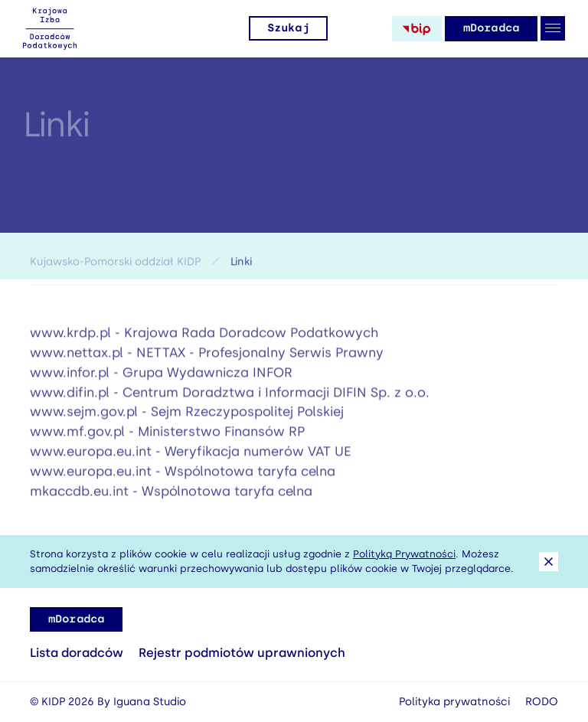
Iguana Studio (150, 702)
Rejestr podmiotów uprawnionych (242, 653)
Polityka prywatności (454, 702)
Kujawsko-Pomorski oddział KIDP (115, 264)
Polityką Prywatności (404, 554)
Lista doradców (77, 653)
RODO (542, 702)
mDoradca (491, 28)
